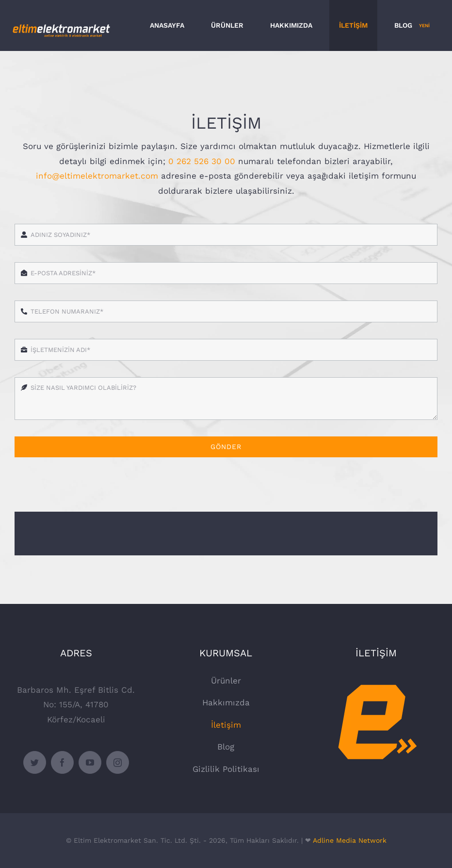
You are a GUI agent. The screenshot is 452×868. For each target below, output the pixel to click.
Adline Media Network (350, 840)
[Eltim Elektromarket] (376, 677)
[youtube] (90, 762)
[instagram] (118, 762)
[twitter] (35, 762)
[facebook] (62, 762)
